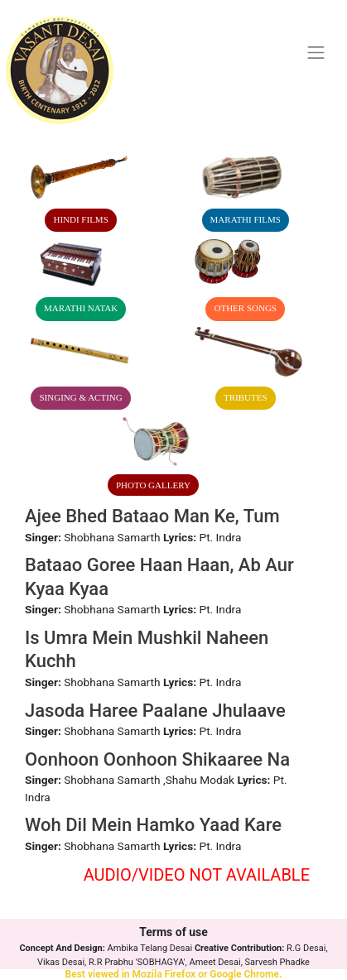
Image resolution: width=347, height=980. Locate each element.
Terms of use (173, 932)
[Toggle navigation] (316, 53)
